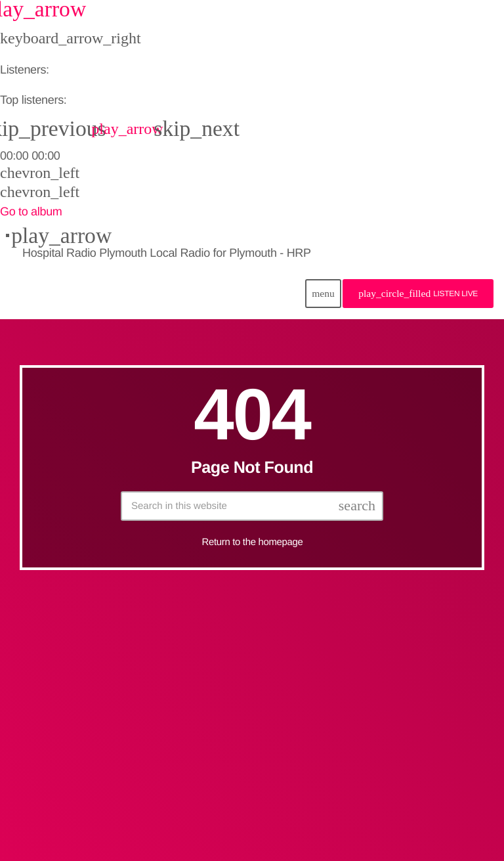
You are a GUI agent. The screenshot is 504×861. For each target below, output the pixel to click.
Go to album (31, 211)
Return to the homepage (253, 542)
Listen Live (418, 293)
